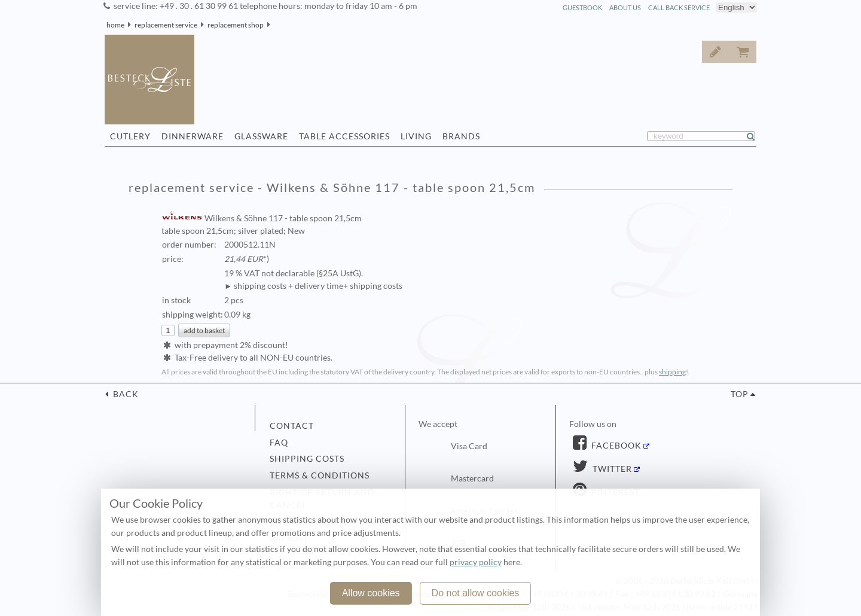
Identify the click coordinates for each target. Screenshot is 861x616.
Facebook (615, 446)
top (740, 394)
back (125, 394)
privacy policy (476, 562)
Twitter (611, 469)
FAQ (279, 443)
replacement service (166, 25)
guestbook (582, 7)
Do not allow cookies (476, 593)
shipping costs (307, 459)
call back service (679, 7)
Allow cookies (371, 593)
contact (292, 426)
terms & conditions (320, 475)
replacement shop (236, 25)
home (115, 25)
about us (625, 7)
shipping (672, 372)
